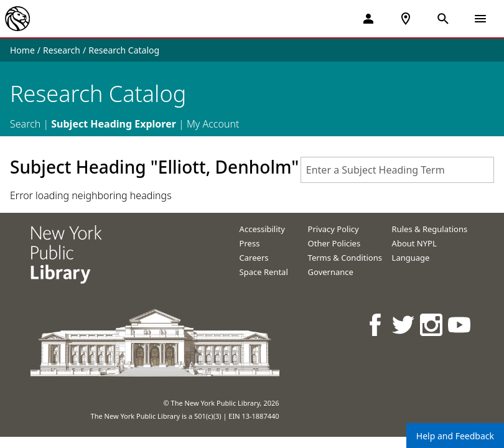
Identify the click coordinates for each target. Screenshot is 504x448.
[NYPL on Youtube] (460, 324)
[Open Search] (443, 19)
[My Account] (368, 19)
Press (250, 243)
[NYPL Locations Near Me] (406, 19)
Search (25, 124)
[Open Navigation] (480, 19)
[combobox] (397, 170)
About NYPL (414, 243)
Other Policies (334, 243)
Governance (331, 272)
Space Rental (264, 272)
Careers (254, 258)
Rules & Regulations (430, 229)
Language (411, 258)
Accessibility (262, 229)
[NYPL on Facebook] (376, 324)
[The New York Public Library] (17, 19)
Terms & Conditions (345, 258)
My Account (213, 124)
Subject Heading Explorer (114, 124)
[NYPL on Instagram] (432, 324)
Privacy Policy (334, 229)
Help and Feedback (455, 436)
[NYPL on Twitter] (404, 324)
